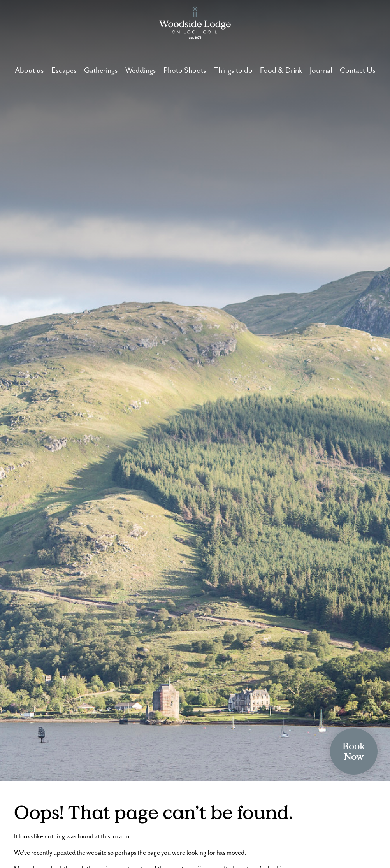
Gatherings (101, 71)
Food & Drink (281, 71)
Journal (321, 71)
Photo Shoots (185, 71)
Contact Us (358, 71)
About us (29, 71)
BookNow (354, 751)
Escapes (64, 71)
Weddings (141, 71)
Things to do (233, 71)
